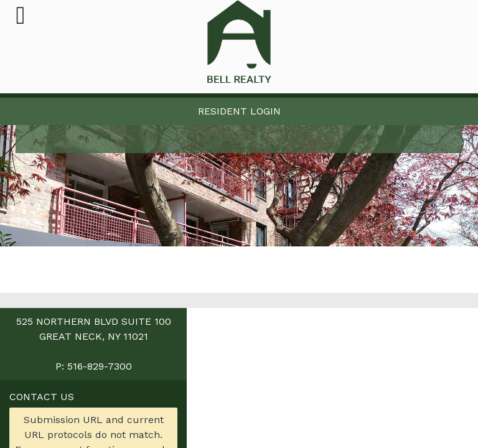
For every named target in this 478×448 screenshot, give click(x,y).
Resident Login (239, 111)
